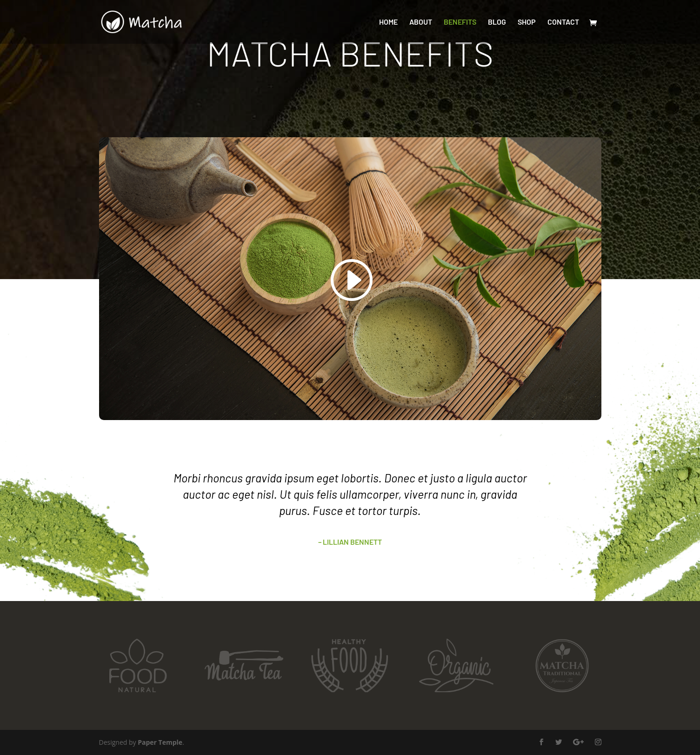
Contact (563, 22)
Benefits (460, 22)
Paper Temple (160, 742)
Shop (527, 22)
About (421, 22)
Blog (497, 22)
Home (388, 22)
